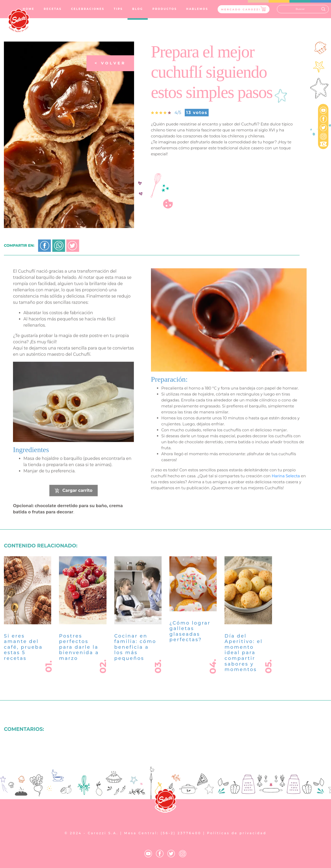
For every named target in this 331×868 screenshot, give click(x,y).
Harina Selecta (286, 483)
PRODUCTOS (165, 9)
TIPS (118, 9)
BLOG (138, 9)
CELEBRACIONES (88, 9)
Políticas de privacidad (237, 833)
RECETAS (53, 9)
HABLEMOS (197, 9)
